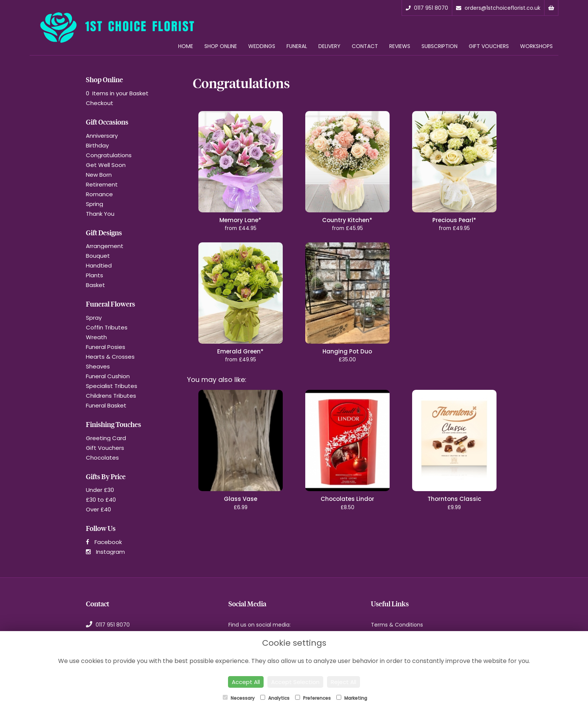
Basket (95, 285)
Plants (94, 275)
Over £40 (98, 509)
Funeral (297, 46)
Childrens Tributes (111, 396)
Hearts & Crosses (110, 357)
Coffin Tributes (107, 327)
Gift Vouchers (489, 46)
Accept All (246, 682)
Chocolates (102, 458)
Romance (99, 194)
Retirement (102, 184)
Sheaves (98, 366)
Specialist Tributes (112, 386)
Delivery (329, 46)
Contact (365, 46)
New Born (99, 175)
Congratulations (109, 155)
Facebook (104, 542)
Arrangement (105, 246)
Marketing (352, 698)
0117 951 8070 (427, 8)
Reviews (400, 46)
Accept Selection (295, 682)
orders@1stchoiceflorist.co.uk (498, 8)
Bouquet (98, 256)
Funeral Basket (106, 405)
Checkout (100, 103)
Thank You (100, 214)
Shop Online (221, 46)
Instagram (105, 552)
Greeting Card (106, 438)
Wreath (96, 337)
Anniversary (102, 136)
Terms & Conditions (397, 625)
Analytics (275, 698)
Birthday (97, 145)
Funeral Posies (106, 347)
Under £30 (100, 490)
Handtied (99, 265)
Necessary (239, 698)
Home (186, 46)
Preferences (313, 698)
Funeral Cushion (108, 376)
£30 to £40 (101, 500)
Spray (94, 318)
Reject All (343, 682)
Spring (94, 204)
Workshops (536, 46)
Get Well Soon (106, 165)
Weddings (262, 46)
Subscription (439, 46)
